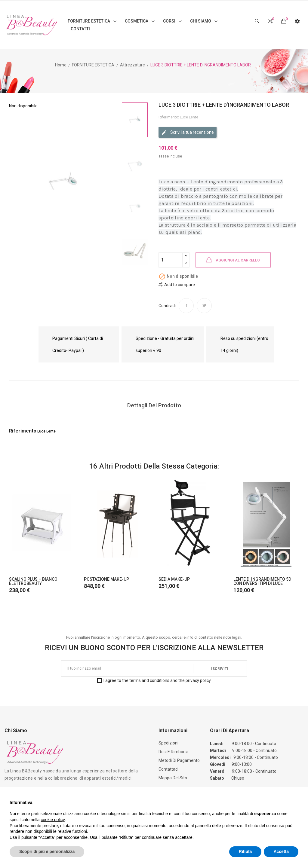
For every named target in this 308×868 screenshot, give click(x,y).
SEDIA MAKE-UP (174, 579)
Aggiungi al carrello (238, 260)
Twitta (204, 306)
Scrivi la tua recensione (188, 133)
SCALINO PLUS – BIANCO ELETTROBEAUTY (33, 581)
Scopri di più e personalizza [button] (47, 851)
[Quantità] (171, 260)
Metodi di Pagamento (179, 760)
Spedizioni (168, 743)
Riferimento (23, 431)
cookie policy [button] (53, 820)
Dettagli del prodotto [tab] (154, 405)
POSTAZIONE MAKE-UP (106, 579)
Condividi (186, 306)
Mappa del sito (173, 778)
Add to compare (177, 284)
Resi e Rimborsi (173, 752)
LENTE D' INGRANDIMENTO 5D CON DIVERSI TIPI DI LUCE (262, 581)
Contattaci (168, 769)
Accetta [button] (281, 851)
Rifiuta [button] (245, 851)
